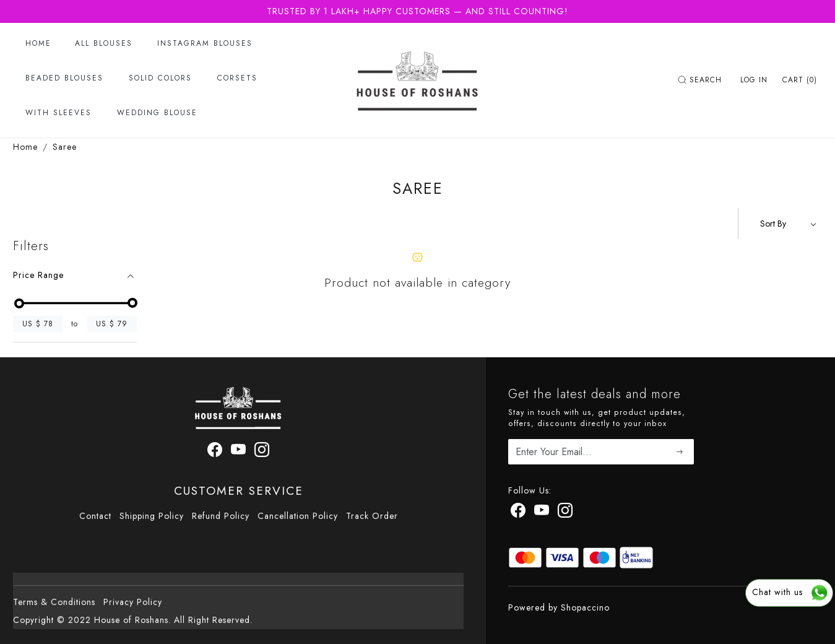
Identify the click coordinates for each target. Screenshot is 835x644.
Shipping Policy (152, 516)
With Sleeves (58, 113)
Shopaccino (585, 607)
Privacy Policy (133, 602)
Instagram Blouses (205, 43)
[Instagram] (565, 513)
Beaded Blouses (64, 78)
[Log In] (754, 80)
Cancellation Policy (298, 516)
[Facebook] (518, 513)
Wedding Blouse (157, 113)
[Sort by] (780, 224)
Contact (95, 516)
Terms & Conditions (54, 602)
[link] (701, 80)
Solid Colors (160, 78)
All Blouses (104, 43)
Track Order (372, 516)
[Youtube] (542, 513)
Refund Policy (221, 516)
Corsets (237, 78)
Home (38, 43)
